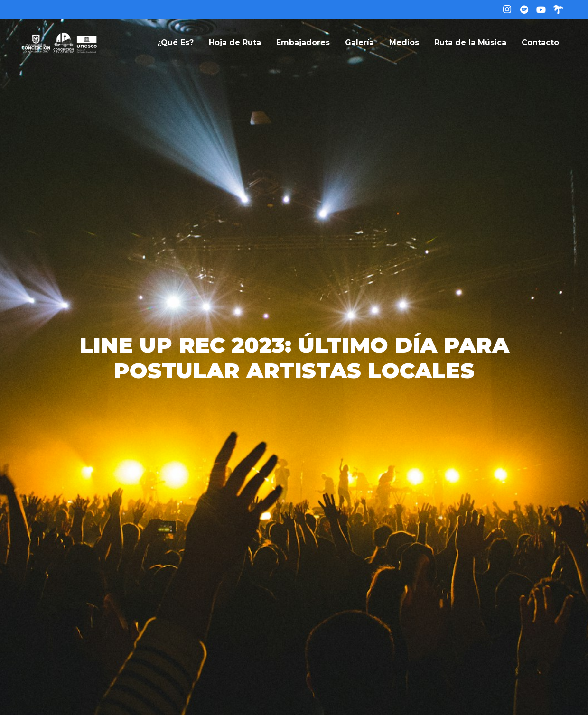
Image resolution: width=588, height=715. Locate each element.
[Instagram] (507, 9)
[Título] (524, 9)
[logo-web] (59, 43)
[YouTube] (541, 9)
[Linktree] (558, 9)
